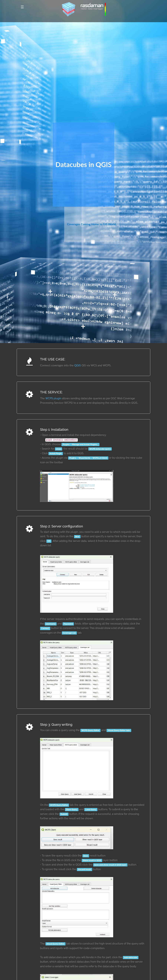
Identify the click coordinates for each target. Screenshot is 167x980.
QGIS (77, 365)
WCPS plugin (53, 398)
